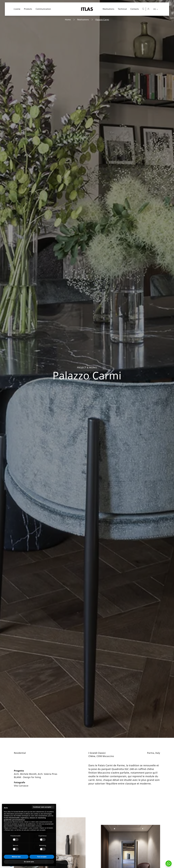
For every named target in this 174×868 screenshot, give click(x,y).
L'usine (17, 9)
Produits (28, 9)
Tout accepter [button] (42, 862)
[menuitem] (156, 9)
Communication (43, 9)
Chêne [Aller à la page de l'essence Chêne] (92, 756)
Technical (122, 9)
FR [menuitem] (155, 9)
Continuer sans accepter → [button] (43, 813)
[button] (169, 864)
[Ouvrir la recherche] (143, 9)
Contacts (135, 9)
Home (68, 20)
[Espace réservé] (148, 9)
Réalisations (109, 9)
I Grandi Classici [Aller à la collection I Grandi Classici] (97, 753)
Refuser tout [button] (16, 862)
